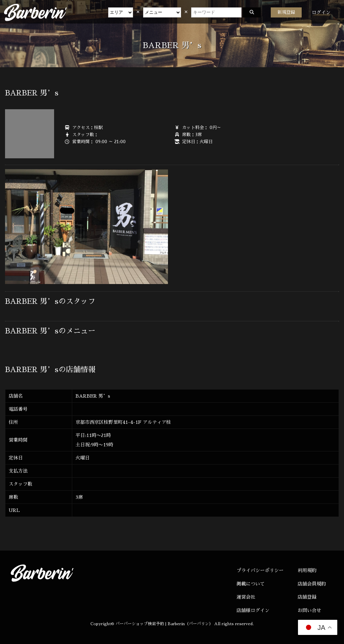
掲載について (251, 584)
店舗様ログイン (253, 610)
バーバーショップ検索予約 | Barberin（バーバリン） (164, 624)
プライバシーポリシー (260, 570)
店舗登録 (307, 597)
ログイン (321, 12)
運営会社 (246, 597)
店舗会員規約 (312, 584)
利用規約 (307, 570)
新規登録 (286, 12)
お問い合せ (309, 610)
